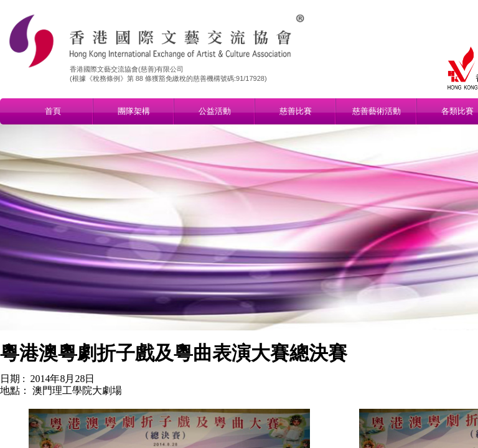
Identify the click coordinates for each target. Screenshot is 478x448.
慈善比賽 (296, 111)
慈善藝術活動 (377, 111)
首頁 (53, 111)
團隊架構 (134, 111)
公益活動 (215, 111)
